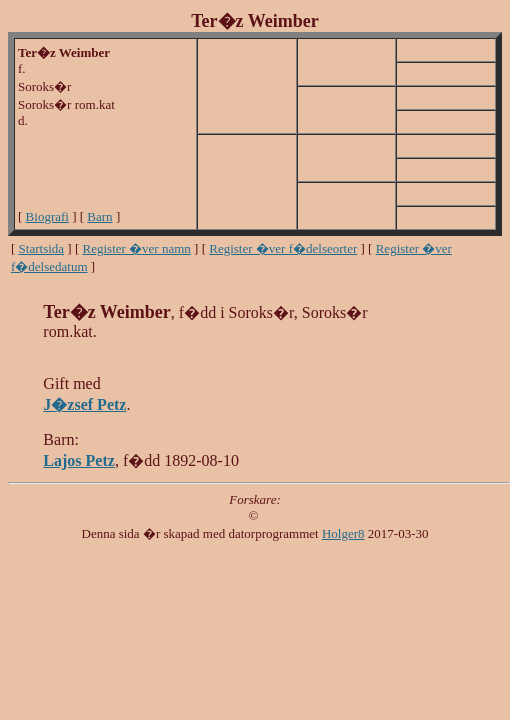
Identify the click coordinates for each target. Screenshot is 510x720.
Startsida (42, 248)
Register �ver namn (137, 248)
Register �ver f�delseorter (283, 248)
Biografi (47, 216)
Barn (99, 216)
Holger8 (343, 533)
